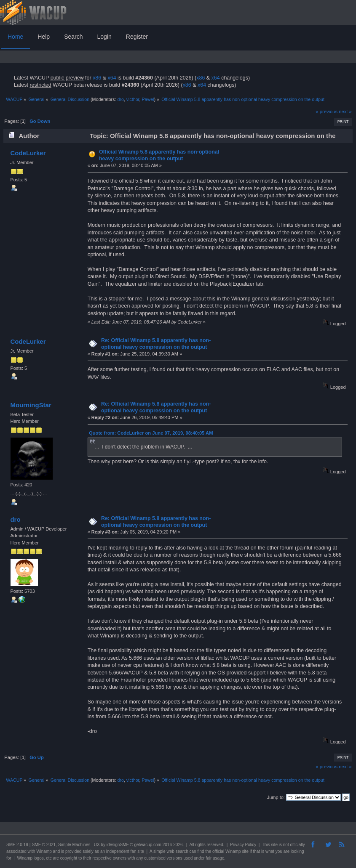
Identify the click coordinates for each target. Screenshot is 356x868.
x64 (112, 78)
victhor (133, 99)
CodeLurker (28, 153)
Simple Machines (74, 845)
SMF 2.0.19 (17, 845)
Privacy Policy (243, 845)
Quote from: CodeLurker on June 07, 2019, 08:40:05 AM (151, 433)
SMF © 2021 (44, 845)
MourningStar (31, 405)
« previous (327, 111)
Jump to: (276, 797)
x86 (97, 78)
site (274, 845)
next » (345, 111)
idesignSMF (118, 845)
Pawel (148, 99)
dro (120, 99)
